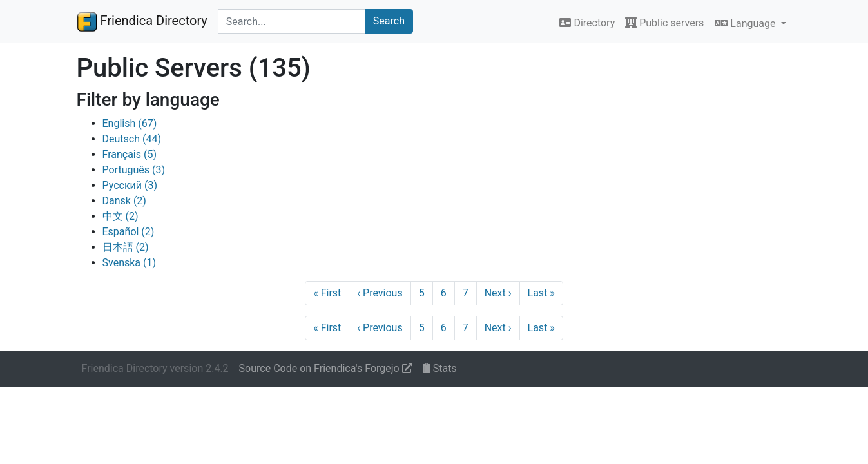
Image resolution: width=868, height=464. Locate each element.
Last (541, 293)
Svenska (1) (130, 263)
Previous (380, 293)
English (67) (130, 123)
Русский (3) (130, 185)
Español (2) (129, 232)
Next (498, 293)
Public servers (664, 23)
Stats (440, 368)
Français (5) (130, 154)
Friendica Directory (142, 21)
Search (389, 21)
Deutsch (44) (132, 139)
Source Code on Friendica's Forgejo (326, 368)
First (327, 293)
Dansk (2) (124, 201)
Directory (587, 23)
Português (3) (134, 170)
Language (746, 24)
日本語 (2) (126, 247)
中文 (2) (121, 216)
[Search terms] (292, 21)
